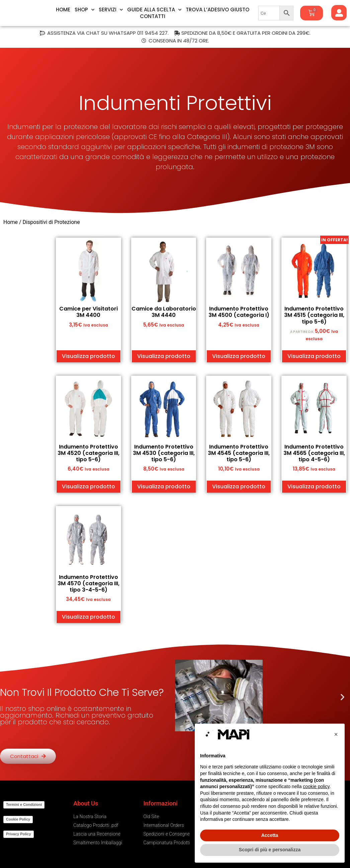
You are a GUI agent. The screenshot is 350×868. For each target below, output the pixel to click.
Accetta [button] (270, 835)
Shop (84, 10)
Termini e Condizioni (24, 804)
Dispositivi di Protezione (52, 222)
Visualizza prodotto (89, 356)
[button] (183, 697)
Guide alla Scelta (154, 10)
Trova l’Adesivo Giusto (217, 10)
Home (63, 10)
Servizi (111, 10)
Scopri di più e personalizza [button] (270, 850)
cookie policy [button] (316, 786)
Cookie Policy (18, 819)
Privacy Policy (19, 834)
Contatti (153, 16)
